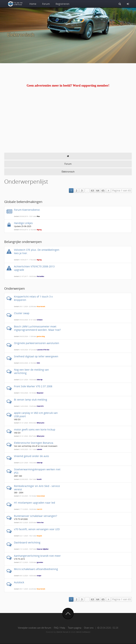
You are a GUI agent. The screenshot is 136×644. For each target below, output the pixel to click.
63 (92, 190)
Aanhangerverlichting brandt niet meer (37, 556)
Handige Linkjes (23, 223)
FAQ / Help (59, 628)
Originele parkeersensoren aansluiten (37, 343)
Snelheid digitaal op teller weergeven (36, 356)
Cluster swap (22, 313)
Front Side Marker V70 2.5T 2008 (33, 386)
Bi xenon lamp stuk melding (31, 400)
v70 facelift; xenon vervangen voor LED (37, 529)
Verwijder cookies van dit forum (35, 628)
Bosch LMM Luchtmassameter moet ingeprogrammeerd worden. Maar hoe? (37, 328)
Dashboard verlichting (27, 542)
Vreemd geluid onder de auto (31, 456)
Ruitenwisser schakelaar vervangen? (36, 516)
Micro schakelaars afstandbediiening (36, 569)
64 (98, 190)
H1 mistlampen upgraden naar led (35, 503)
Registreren (63, 4)
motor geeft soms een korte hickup (35, 429)
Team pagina (75, 628)
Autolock (19, 582)
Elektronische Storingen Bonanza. (34, 443)
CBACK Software (83, 632)
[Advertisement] (68, 126)
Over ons (89, 628)
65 (103, 190)
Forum (46, 4)
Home (33, 4)
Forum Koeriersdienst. (27, 210)
